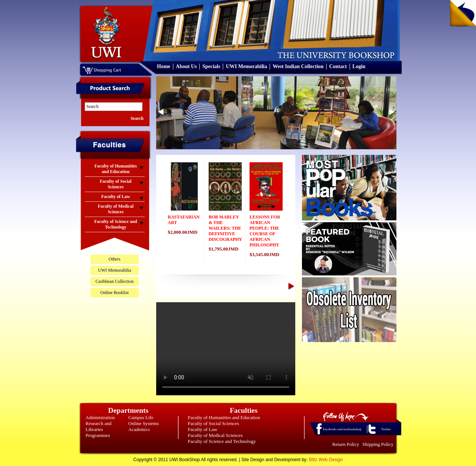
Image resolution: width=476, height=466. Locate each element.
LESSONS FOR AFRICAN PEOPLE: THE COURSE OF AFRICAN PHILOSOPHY (265, 231)
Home (164, 66)
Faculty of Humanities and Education (224, 417)
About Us (186, 66)
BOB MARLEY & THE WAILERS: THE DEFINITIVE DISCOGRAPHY (225, 228)
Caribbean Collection (115, 281)
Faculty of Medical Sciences (215, 435)
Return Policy (346, 444)
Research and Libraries (99, 426)
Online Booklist (115, 293)
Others (115, 259)
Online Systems (144, 423)
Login (359, 66)
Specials (211, 66)
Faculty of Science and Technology (222, 441)
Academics (139, 429)
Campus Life (141, 417)
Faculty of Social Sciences (213, 423)
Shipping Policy (378, 444)
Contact (338, 66)
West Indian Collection (298, 66)
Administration (100, 417)
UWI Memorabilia (246, 66)
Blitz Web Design (326, 460)
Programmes (98, 435)
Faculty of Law (202, 429)
